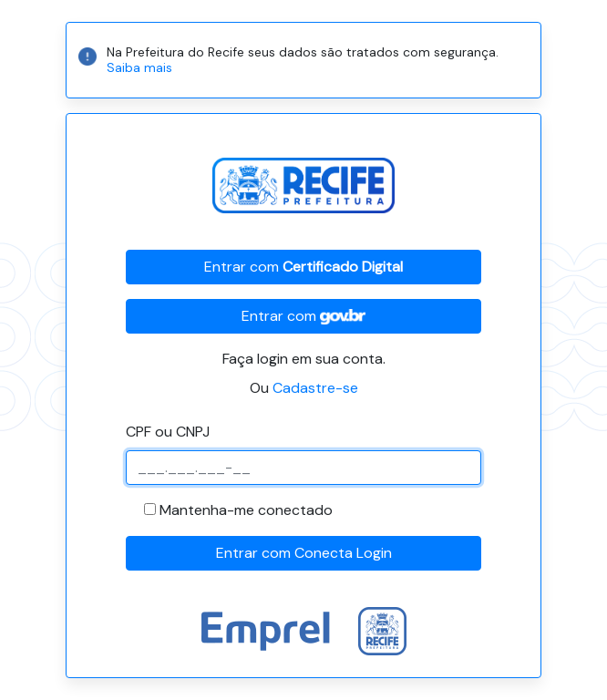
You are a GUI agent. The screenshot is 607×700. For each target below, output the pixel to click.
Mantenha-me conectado (246, 510)
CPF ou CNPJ (168, 432)
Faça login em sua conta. (304, 359)
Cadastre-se (315, 388)
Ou (304, 388)
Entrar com (303, 267)
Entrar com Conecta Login (304, 553)
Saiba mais (139, 67)
